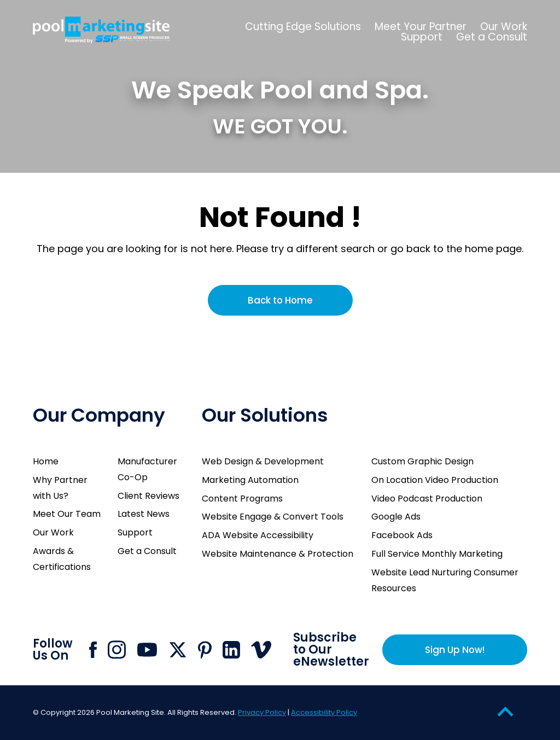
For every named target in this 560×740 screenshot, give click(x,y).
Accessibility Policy (324, 712)
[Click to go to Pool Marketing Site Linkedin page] (231, 650)
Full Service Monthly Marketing (437, 554)
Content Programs (242, 499)
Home (46, 461)
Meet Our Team (67, 514)
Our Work (53, 532)
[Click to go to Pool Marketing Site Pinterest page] (205, 650)
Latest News (144, 514)
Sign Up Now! (455, 650)
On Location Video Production (435, 480)
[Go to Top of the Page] (505, 711)
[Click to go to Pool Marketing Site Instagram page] (117, 650)
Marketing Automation (250, 480)
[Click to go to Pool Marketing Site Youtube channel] (147, 650)
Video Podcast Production (427, 499)
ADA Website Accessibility (258, 535)
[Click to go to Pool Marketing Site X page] (178, 650)
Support (135, 532)
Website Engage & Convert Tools (273, 517)
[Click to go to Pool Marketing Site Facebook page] (93, 650)
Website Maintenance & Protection (278, 554)
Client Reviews (148, 496)
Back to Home (280, 300)
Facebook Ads (402, 535)
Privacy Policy (262, 712)
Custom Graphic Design (422, 461)
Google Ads (396, 517)
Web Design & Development (263, 461)
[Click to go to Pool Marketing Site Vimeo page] (261, 650)
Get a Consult (147, 551)
